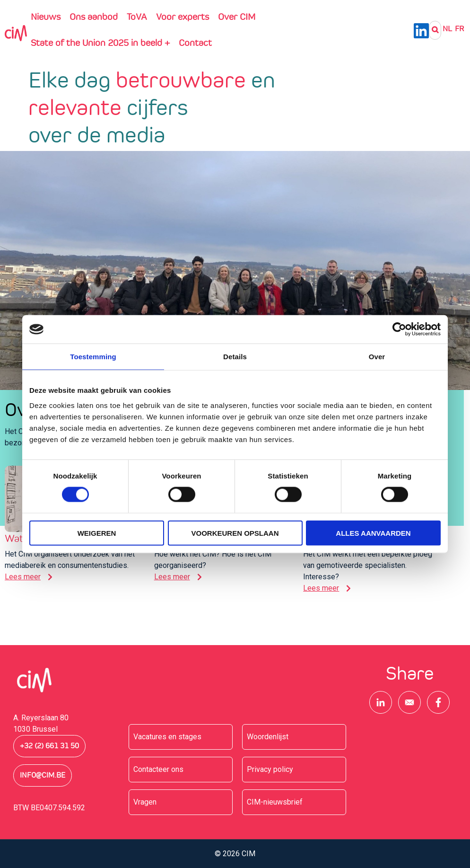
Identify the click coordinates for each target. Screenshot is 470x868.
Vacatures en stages (167, 737)
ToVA (137, 17)
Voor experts (183, 17)
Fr (459, 29)
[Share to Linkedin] (381, 702)
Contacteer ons (158, 769)
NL (447, 29)
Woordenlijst (268, 737)
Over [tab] (377, 357)
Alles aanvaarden (373, 533)
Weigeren (97, 533)
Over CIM (237, 17)
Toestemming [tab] (93, 357)
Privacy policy (270, 769)
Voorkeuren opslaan (235, 533)
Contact (195, 43)
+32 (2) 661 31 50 (49, 746)
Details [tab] (235, 357)
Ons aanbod (94, 17)
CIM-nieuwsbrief (275, 802)
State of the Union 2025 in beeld (100, 43)
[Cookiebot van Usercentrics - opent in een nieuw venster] (399, 329)
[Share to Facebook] (438, 702)
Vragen (145, 802)
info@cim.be (43, 775)
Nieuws (46, 17)
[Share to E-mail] (409, 702)
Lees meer (23, 577)
